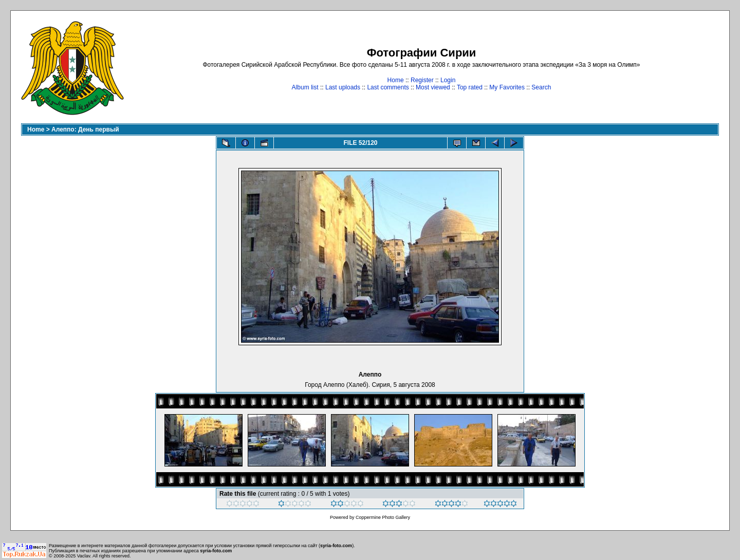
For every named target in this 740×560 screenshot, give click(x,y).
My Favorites (507, 87)
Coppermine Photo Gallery (383, 517)
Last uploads (343, 87)
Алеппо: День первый (85, 129)
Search (541, 87)
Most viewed (433, 87)
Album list (305, 87)
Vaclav (84, 556)
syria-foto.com (336, 546)
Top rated (470, 87)
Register (422, 80)
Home (396, 80)
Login (448, 80)
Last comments (388, 87)
